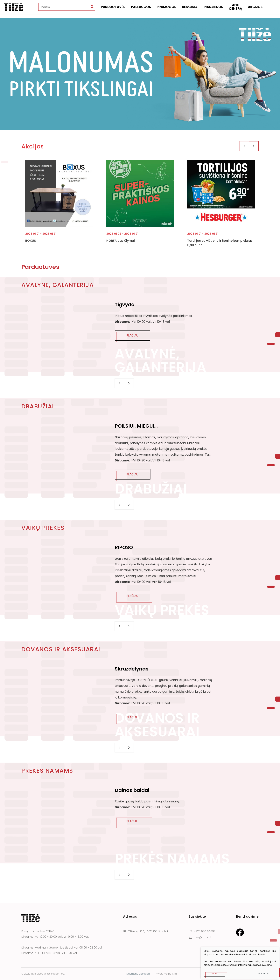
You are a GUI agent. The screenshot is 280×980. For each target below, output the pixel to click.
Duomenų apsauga (138, 974)
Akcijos (255, 9)
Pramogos (166, 9)
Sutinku (212, 971)
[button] (254, 146)
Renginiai (190, 9)
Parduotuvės (113, 9)
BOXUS (31, 241)
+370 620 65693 (202, 932)
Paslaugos (141, 9)
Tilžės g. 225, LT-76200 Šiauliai (145, 932)
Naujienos (214, 9)
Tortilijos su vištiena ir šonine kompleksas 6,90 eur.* (220, 243)
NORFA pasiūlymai (121, 241)
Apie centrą (235, 9)
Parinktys (261, 971)
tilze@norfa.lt (200, 937)
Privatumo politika (166, 974)
